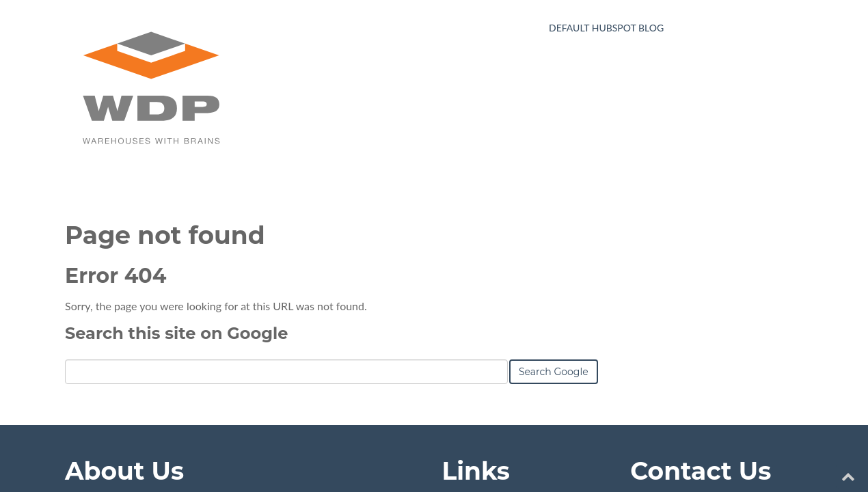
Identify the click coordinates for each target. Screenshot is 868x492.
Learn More (93, 391)
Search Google (554, 196)
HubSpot (218, 450)
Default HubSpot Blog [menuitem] (606, 28)
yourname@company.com (709, 328)
